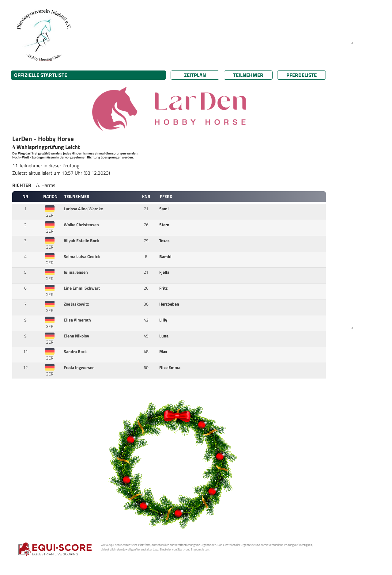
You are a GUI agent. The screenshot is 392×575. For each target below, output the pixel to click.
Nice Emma (170, 367)
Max (164, 352)
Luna (164, 336)
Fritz (164, 288)
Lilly (164, 320)
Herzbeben (170, 304)
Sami (164, 209)
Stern (165, 225)
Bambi (166, 257)
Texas (165, 241)
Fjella (165, 272)
